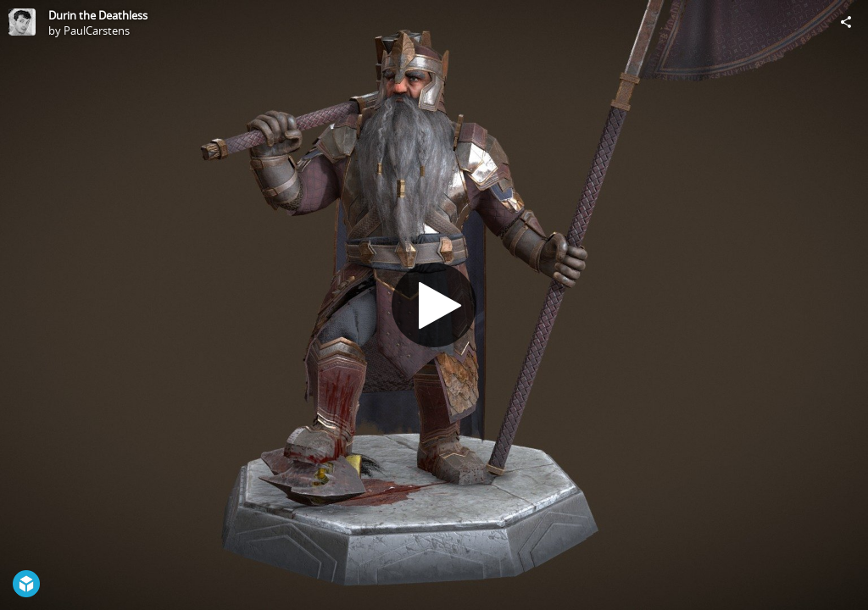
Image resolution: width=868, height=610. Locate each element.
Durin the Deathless (98, 15)
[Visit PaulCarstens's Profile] (22, 22)
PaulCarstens (97, 30)
